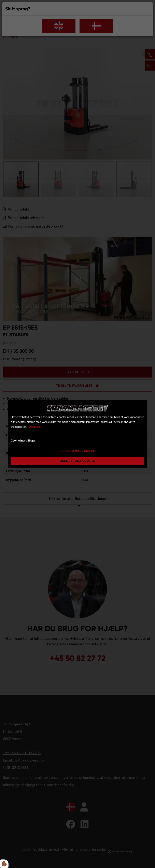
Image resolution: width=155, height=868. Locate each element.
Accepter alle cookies (77, 461)
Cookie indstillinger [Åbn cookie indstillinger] (23, 440)
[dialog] (77, 434)
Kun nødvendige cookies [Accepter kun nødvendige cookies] (78, 451)
